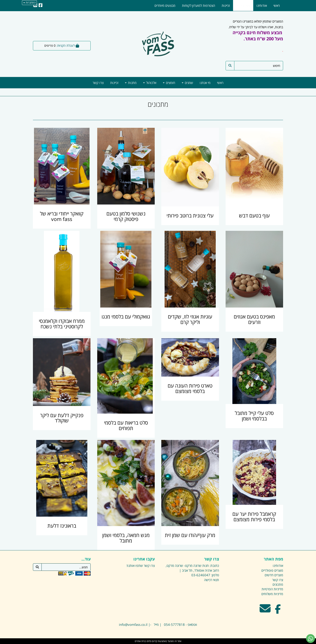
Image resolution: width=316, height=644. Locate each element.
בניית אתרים (140, 641)
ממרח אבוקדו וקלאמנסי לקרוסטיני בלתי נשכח (62, 324)
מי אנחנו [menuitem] (205, 83)
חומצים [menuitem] (169, 83)
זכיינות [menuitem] (114, 83)
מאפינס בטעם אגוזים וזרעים (254, 319)
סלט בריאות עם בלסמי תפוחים (126, 425)
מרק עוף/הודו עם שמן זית (190, 535)
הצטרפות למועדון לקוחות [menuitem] (198, 5)
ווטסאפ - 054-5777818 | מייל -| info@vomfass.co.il (158, 624)
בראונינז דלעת (62, 526)
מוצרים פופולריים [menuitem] (272, 570)
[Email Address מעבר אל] (265, 611)
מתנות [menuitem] (131, 83)
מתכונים (158, 104)
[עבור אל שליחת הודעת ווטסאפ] (311, 639)
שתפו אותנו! (135, 566)
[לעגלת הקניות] (62, 46)
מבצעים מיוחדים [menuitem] (165, 5)
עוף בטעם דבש (254, 216)
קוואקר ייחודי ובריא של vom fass (62, 216)
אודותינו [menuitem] (262, 5)
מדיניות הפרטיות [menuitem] (272, 589)
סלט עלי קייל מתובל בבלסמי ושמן (254, 416)
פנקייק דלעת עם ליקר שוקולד (62, 418)
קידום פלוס (152, 641)
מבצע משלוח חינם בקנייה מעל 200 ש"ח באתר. (258, 36)
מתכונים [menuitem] (243, 5)
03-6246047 (201, 575)
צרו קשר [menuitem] (98, 83)
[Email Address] (35, 5)
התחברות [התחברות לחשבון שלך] (29, 3)
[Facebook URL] (41, 5)
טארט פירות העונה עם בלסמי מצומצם (190, 388)
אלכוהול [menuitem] (150, 83)
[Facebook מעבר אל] (278, 611)
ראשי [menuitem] (220, 83)
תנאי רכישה (212, 580)
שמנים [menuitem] (187, 83)
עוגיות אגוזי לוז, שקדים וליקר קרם (190, 319)
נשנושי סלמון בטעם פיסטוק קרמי (126, 216)
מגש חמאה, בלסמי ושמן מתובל (126, 538)
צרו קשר (149, 566)
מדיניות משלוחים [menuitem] (272, 594)
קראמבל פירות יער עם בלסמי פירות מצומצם (254, 517)
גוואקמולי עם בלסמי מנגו (126, 317)
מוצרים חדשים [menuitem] (274, 575)
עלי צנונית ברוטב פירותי (190, 216)
